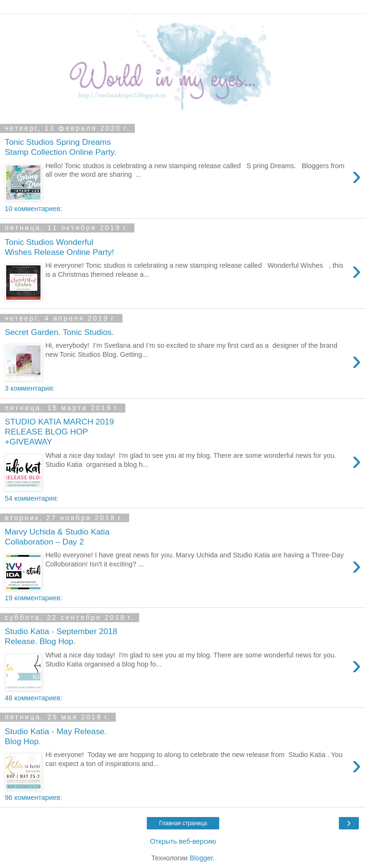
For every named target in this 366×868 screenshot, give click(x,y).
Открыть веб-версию (183, 841)
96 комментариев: (33, 797)
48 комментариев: (33, 698)
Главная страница (183, 823)
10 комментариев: (33, 209)
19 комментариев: (33, 598)
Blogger (201, 858)
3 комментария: (30, 388)
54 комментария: (31, 498)
